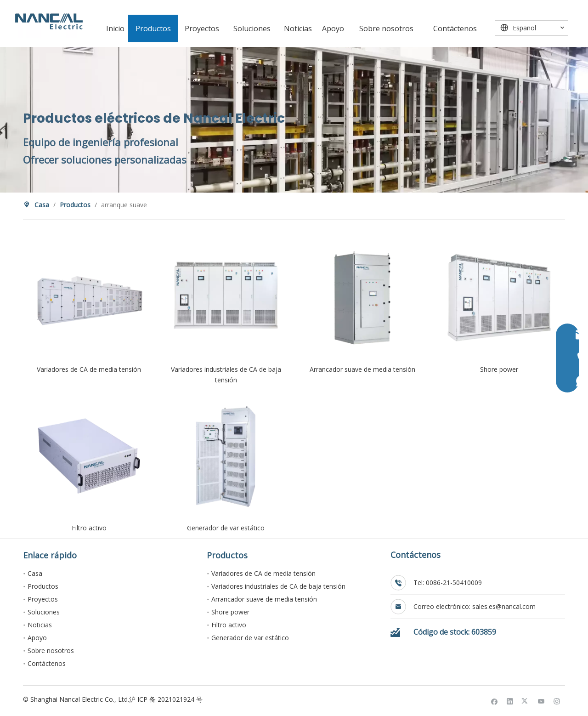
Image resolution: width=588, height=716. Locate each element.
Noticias (40, 625)
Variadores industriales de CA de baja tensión (278, 586)
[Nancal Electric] (49, 21)
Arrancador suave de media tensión (264, 599)
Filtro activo (229, 625)
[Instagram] (557, 701)
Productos (43, 586)
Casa (35, 573)
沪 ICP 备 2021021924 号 (166, 699)
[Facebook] (495, 701)
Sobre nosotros (51, 651)
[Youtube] (541, 701)
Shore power (230, 612)
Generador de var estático (250, 638)
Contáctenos (47, 663)
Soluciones (44, 612)
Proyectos (43, 599)
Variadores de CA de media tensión (263, 573)
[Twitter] (526, 701)
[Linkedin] (510, 701)
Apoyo (37, 638)
